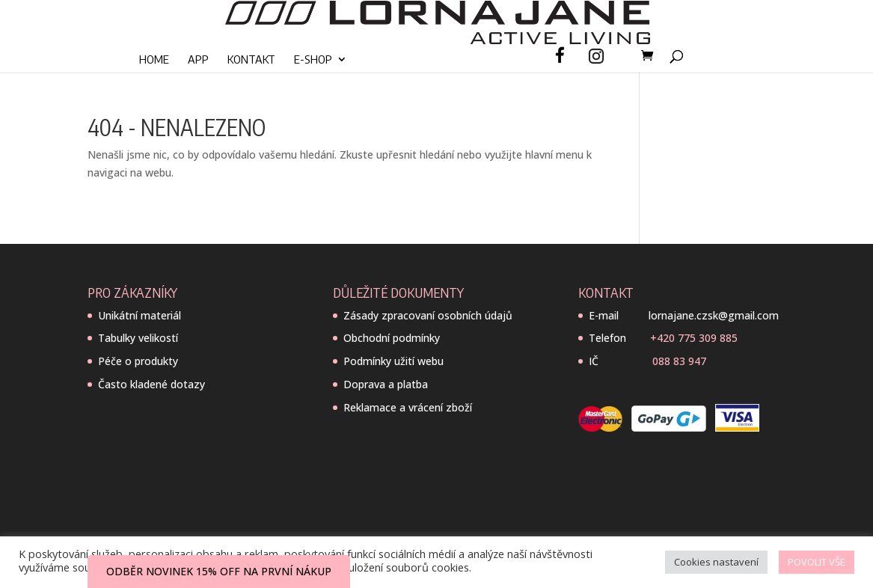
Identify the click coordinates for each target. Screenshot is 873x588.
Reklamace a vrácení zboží (408, 407)
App (198, 60)
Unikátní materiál (140, 315)
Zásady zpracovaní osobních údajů (428, 315)
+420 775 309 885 (694, 338)
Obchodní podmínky (392, 338)
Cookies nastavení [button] (716, 562)
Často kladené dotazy (151, 384)
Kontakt (251, 60)
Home (154, 60)
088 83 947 (679, 361)
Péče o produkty (138, 361)
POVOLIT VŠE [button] (817, 562)
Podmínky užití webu (393, 361)
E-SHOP (313, 60)
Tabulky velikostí (138, 338)
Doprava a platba (386, 384)
